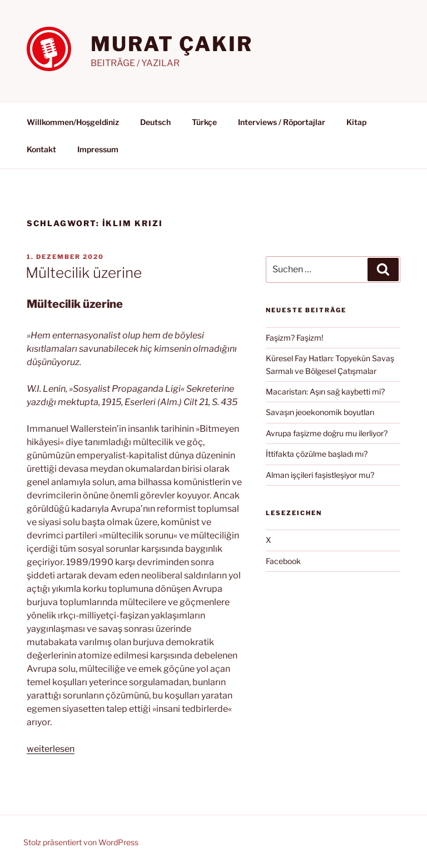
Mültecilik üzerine (84, 273)
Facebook (283, 561)
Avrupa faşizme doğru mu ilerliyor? (327, 433)
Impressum (98, 149)
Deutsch (155, 122)
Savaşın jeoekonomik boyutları (320, 412)
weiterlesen (51, 749)
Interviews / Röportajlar (282, 122)
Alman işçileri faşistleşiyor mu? (320, 475)
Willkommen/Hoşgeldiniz (73, 122)
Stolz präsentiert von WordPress (81, 842)
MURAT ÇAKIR (172, 44)
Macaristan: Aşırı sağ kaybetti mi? (325, 391)
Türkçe (204, 122)
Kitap (356, 122)
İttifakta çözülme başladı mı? (317, 454)
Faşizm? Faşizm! (294, 338)
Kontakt (41, 149)
